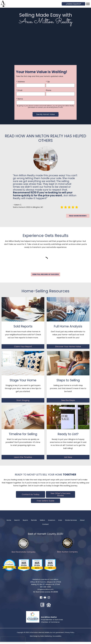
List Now (68, 459)
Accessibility (57, 638)
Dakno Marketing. (46, 638)
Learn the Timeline (23, 459)
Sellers (42, 522)
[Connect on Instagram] (49, 600)
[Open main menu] (88, 4)
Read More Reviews (78, 216)
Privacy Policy (70, 635)
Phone (49, 90)
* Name (20, 99)
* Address (21, 82)
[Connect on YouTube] (45, 600)
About (82, 522)
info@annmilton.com (45, 591)
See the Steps (68, 402)
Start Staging (23, 402)
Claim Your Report (23, 349)
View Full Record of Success (45, 275)
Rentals (34, 522)
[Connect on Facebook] (41, 600)
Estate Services (71, 522)
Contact (45, 526)
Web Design (34, 638)
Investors (52, 522)
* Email (19, 90)
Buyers (25, 522)
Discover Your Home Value (68, 349)
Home (9, 522)
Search (17, 522)
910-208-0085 (46, 589)
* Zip (48, 82)
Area (60, 522)
